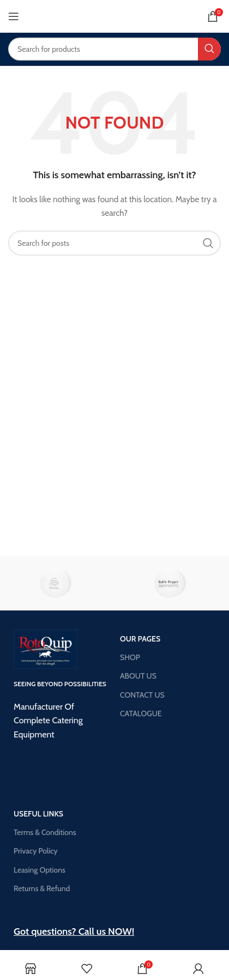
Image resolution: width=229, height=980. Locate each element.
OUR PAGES (140, 639)
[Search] (114, 49)
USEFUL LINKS (38, 814)
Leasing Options (40, 870)
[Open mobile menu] (14, 16)
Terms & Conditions (45, 832)
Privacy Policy (36, 851)
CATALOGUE (141, 713)
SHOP (130, 657)
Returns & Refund (42, 888)
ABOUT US (138, 676)
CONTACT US (142, 695)
